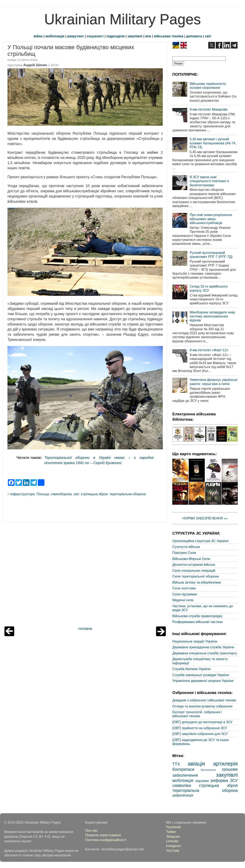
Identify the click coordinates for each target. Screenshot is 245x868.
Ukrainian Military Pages (123, 19)
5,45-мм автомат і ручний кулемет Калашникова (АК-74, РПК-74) (213, 143)
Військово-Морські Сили (191, 559)
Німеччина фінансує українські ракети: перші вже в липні (213, 382)
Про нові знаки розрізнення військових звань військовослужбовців (211, 219)
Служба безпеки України (191, 669)
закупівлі (135, 36)
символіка (182, 785)
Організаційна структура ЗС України (200, 541)
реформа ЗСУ (224, 780)
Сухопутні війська (186, 547)
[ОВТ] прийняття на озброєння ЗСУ (200, 728)
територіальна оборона (128, 494)
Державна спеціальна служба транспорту (205, 653)
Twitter (171, 832)
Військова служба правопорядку (197, 616)
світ (208, 36)
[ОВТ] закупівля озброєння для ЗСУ (200, 734)
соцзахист (95, 36)
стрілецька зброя (94, 494)
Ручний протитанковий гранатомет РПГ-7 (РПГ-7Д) (211, 255)
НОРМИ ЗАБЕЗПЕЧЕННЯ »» (205, 518)
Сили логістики (184, 588)
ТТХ (176, 764)
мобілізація (55, 36)
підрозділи (116, 36)
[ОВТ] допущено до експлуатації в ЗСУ (202, 722)
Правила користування (103, 835)
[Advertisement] (85, 575)
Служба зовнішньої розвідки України (201, 675)
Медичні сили (183, 600)
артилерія (225, 764)
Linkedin (172, 841)
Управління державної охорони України (203, 681)
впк (148, 36)
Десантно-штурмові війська (194, 564)
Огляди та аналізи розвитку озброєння (202, 706)
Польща (43, 494)
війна (38, 36)
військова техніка (168, 36)
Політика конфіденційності (106, 840)
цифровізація (183, 795)
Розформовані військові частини (198, 622)
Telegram (173, 836)
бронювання (208, 770)
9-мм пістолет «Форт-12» (209, 350)
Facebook (173, 827)
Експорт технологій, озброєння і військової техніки (197, 714)
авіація (196, 764)
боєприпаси (183, 769)
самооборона (61, 494)
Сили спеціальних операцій (194, 571)
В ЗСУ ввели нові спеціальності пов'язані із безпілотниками (209, 181)
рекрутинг (76, 36)
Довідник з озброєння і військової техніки (204, 700)
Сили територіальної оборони (196, 576)
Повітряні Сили (184, 553)
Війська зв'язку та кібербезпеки (197, 582)
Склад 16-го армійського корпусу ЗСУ (209, 288)
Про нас (91, 830)
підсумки (202, 781)
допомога (194, 36)
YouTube (173, 851)
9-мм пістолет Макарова (208, 109)
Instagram (174, 846)
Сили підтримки (185, 594)
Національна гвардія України (195, 641)
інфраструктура (23, 494)
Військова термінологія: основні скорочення (208, 86)
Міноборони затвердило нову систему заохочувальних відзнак (212, 316)
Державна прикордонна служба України (203, 647)
